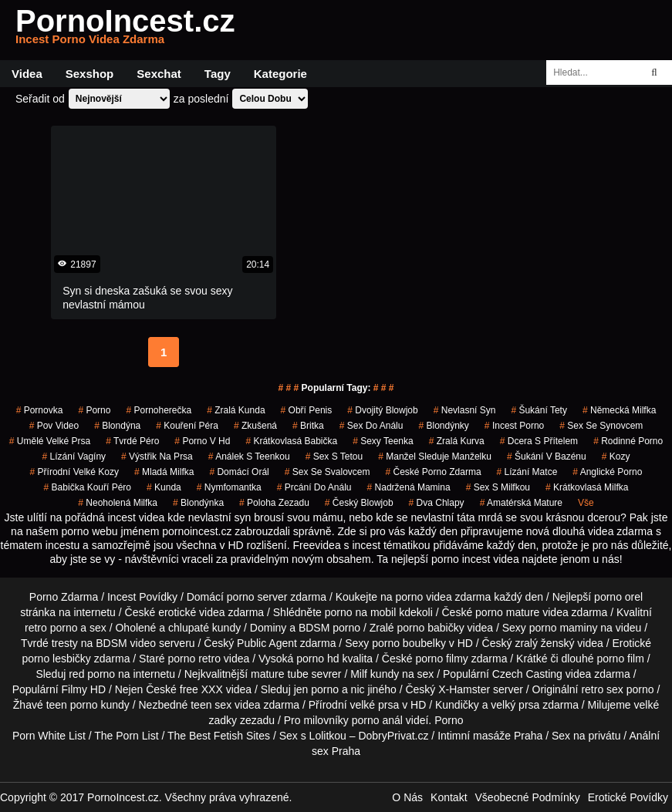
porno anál (377, 720)
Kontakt (449, 797)
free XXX (201, 689)
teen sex (211, 705)
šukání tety (539, 410)
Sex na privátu (586, 736)
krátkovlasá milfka (587, 487)
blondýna (117, 426)
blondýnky (443, 426)
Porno (449, 720)
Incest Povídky (142, 597)
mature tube (280, 674)
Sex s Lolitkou (313, 736)
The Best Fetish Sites (219, 736)
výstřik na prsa (157, 457)
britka (308, 426)
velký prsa (515, 705)
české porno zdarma (434, 472)
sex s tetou (334, 457)
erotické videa (191, 612)
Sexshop (90, 74)
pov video (54, 426)
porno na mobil (361, 612)
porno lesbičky (56, 659)
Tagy (218, 74)
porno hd (317, 659)
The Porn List (126, 736)
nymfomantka (229, 487)
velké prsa (374, 705)
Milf (359, 674)
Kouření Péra (187, 426)
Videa (27, 74)
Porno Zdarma (64, 597)
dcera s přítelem (539, 441)
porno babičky (431, 628)
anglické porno (607, 472)
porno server (257, 597)
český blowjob (359, 503)
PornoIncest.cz (125, 30)
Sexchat (159, 74)
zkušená (255, 426)
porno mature (507, 612)
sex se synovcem (601, 426)
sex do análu (371, 426)
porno (94, 410)
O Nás (407, 797)
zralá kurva (457, 441)
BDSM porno (329, 628)
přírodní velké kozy (74, 472)
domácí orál (239, 472)
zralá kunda (236, 410)
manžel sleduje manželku (435, 457)
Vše (586, 503)
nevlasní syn (465, 410)
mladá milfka (164, 472)
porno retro (194, 659)
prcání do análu (314, 487)
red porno (92, 674)
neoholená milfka (118, 503)
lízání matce (527, 472)
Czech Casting (527, 674)
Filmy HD (84, 689)
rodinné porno (628, 441)
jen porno (316, 689)
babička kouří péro (88, 487)
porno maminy (564, 628)
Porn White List (49, 736)
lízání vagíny (74, 457)
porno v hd (202, 441)
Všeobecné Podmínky (528, 797)
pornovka (40, 410)
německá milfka (619, 410)
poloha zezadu (274, 503)
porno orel (618, 597)
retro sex (602, 689)
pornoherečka (159, 410)
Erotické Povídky (628, 797)
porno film (620, 659)
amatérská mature (521, 503)
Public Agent (267, 643)
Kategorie (280, 74)
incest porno (514, 426)
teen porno (72, 705)
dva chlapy (437, 503)
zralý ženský (544, 643)
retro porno (51, 628)
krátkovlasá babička (291, 441)
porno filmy (441, 659)
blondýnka (198, 503)
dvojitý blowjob (382, 410)
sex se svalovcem (328, 472)
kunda (164, 487)
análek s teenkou (249, 457)
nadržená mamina (409, 487)
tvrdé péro (132, 441)
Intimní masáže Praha (490, 736)
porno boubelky (409, 643)
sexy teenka (383, 441)
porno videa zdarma (444, 597)
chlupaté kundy (204, 628)
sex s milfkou (498, 487)
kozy (616, 457)
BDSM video (126, 643)
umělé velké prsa (50, 441)
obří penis (307, 410)
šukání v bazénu (547, 457)
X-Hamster (464, 689)
